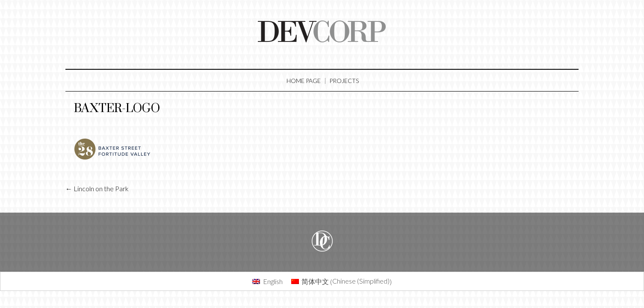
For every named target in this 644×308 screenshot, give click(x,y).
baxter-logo (117, 108)
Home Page (304, 81)
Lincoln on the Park (97, 188)
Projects (344, 81)
